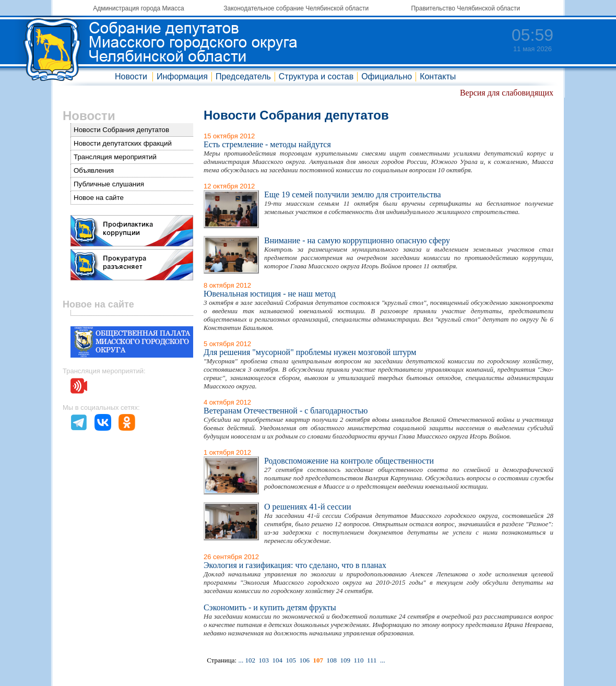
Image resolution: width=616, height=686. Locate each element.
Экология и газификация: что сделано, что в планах (295, 565)
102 (250, 660)
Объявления (94, 170)
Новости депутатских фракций (123, 143)
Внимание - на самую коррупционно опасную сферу (357, 240)
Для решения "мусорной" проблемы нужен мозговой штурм (310, 352)
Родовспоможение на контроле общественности (349, 461)
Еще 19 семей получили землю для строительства (353, 194)
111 (372, 660)
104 (277, 660)
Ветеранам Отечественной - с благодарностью (286, 411)
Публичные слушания (109, 184)
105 (291, 660)
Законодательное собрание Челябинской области (296, 8)
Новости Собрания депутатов (121, 130)
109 (345, 660)
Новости (131, 76)
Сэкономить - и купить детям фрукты (270, 607)
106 (304, 660)
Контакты (438, 76)
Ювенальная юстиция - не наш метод (270, 294)
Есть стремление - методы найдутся (267, 144)
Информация (182, 76)
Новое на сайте (99, 198)
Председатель (243, 76)
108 (331, 660)
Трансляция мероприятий (115, 157)
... (241, 660)
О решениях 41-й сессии (308, 507)
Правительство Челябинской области (465, 8)
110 (358, 660)
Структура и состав (316, 76)
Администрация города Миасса (138, 8)
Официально (387, 76)
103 (264, 660)
